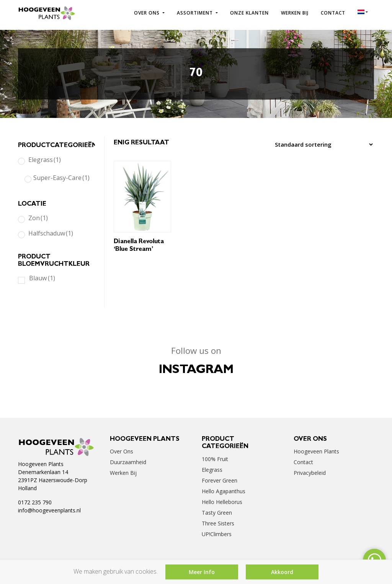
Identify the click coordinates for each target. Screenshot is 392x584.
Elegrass (45, 160)
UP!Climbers (217, 534)
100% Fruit (215, 459)
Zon (38, 218)
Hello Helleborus (222, 502)
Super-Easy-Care (61, 178)
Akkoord (282, 572)
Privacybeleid (310, 473)
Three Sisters (218, 523)
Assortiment (196, 13)
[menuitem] (363, 12)
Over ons (148, 13)
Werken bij (295, 13)
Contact (333, 13)
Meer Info (202, 572)
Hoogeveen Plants (316, 451)
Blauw (42, 278)
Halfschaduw (51, 233)
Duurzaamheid (128, 462)
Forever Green (220, 480)
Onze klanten (249, 13)
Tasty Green (217, 513)
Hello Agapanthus (224, 491)
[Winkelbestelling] (322, 144)
